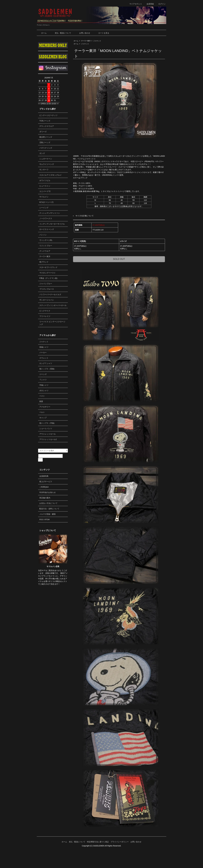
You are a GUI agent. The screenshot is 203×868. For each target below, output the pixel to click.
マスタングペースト (48, 273)
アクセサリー (45, 407)
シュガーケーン (46, 159)
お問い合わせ (83, 33)
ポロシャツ (44, 391)
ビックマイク (45, 311)
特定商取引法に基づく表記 (98, 842)
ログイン (161, 4)
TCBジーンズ (45, 121)
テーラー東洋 (86, 41)
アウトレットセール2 (48, 439)
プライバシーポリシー (120, 842)
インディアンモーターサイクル (52, 224)
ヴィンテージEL (46, 240)
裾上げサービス (46, 482)
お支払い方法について (48, 503)
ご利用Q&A (44, 487)
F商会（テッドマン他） (49, 278)
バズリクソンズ (46, 148)
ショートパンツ (46, 429)
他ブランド (44, 262)
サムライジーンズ (47, 164)
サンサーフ (44, 170)
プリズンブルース (47, 289)
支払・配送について (61, 33)
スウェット (44, 358)
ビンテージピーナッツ (48, 115)
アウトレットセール (48, 434)
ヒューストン (45, 186)
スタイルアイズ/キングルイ (50, 175)
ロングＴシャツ (46, 363)
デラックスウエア (47, 126)
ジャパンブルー (46, 284)
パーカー (43, 352)
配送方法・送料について (49, 509)
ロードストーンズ (47, 229)
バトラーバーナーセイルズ (50, 294)
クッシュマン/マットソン (50, 213)
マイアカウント (134, 4)
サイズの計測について (85, 216)
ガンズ (42, 153)
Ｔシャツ (43, 380)
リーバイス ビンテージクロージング (52, 323)
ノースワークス (46, 218)
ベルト (42, 412)
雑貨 (41, 401)
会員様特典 (44, 476)
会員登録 (149, 4)
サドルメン (44, 197)
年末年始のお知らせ (48, 492)
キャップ (43, 418)
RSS (41, 520)
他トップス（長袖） (48, 369)
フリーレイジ (45, 316)
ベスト (42, 396)
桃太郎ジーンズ (46, 137)
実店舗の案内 (45, 498)
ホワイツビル (45, 180)
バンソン (43, 235)
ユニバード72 (45, 191)
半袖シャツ (44, 385)
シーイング (44, 208)
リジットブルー (46, 246)
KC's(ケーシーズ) (46, 202)
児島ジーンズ (45, 142)
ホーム (42, 33)
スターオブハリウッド (48, 267)
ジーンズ (43, 374)
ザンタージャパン (47, 300)
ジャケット (97, 41)
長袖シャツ (44, 347)
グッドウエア (45, 251)
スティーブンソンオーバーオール (53, 305)
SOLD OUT (119, 259)
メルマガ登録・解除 (48, 514)
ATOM (47, 520)
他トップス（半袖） (48, 423)
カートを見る (102, 33)
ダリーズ (43, 132)
